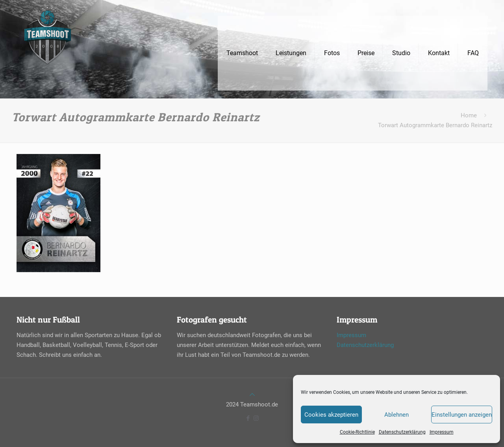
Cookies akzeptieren (331, 415)
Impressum (442, 432)
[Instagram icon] (256, 418)
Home (469, 115)
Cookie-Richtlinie (357, 432)
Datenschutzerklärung (402, 432)
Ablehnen (397, 415)
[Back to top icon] (252, 395)
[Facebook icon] (248, 418)
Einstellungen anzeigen (462, 415)
